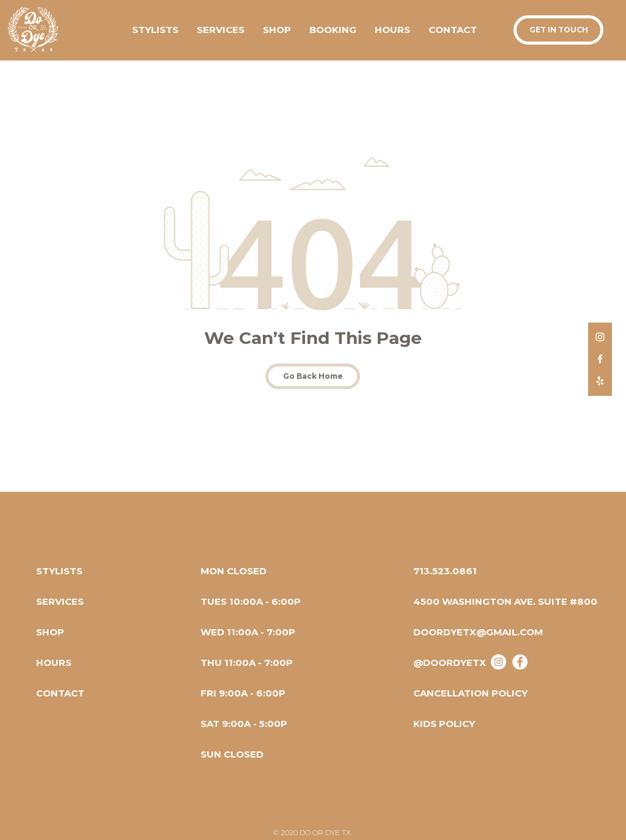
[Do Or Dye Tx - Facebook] (520, 662)
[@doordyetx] (499, 662)
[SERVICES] (60, 601)
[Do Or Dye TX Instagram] (600, 337)
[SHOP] (50, 632)
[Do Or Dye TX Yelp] (600, 381)
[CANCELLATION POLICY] (470, 693)
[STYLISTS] (59, 571)
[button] (277, 30)
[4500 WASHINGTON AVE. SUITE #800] (505, 601)
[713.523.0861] (445, 571)
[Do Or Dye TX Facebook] (600, 359)
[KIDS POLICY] (453, 723)
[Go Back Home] (313, 376)
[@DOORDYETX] (450, 662)
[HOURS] (54, 662)
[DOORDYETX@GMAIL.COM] (478, 632)
